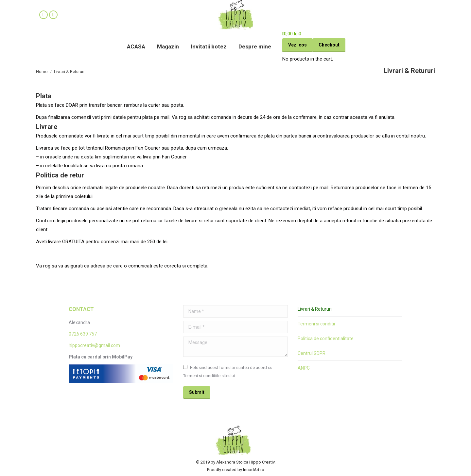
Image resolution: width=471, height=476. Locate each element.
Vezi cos (297, 45)
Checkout (329, 45)
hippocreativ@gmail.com (94, 345)
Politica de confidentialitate (326, 339)
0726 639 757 (83, 334)
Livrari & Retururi (315, 309)
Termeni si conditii (316, 324)
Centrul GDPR (312, 353)
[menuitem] (136, 47)
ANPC (304, 368)
